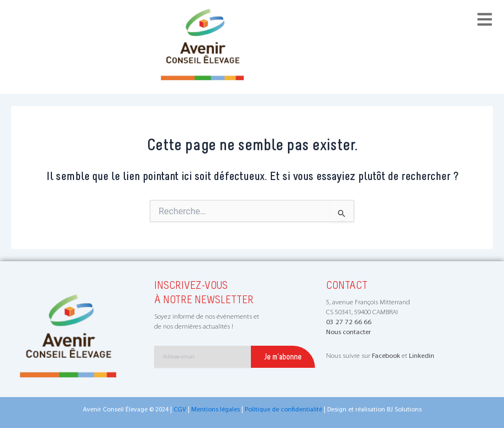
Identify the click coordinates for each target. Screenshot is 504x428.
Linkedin (422, 356)
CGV (180, 410)
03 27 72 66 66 (349, 322)
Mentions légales (216, 410)
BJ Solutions (404, 410)
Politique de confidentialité (283, 410)
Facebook (386, 356)
